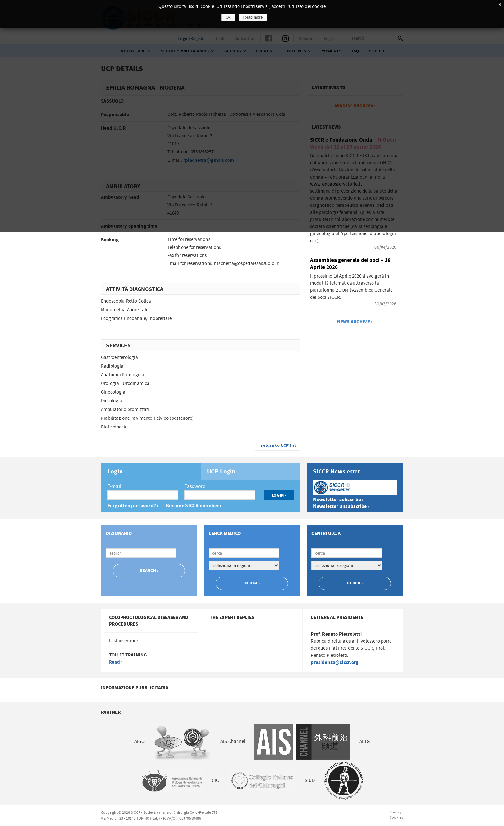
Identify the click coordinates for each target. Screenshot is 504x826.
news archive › (355, 322)
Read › (116, 662)
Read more (253, 17)
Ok (228, 17)
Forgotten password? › (133, 506)
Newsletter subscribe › (338, 500)
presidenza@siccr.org (335, 662)
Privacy (396, 812)
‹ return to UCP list (277, 445)
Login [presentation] (115, 472)
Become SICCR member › (194, 506)
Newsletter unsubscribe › (341, 506)
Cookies (396, 817)
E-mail (114, 486)
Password (195, 486)
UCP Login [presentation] (221, 472)
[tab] (151, 472)
